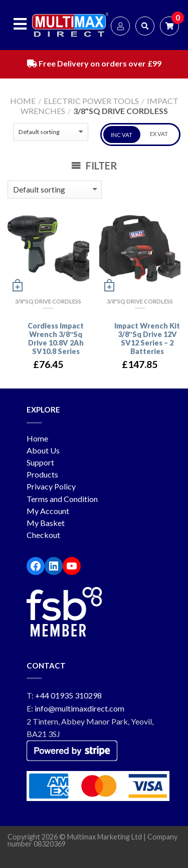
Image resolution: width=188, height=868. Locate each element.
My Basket (46, 523)
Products (42, 474)
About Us (43, 450)
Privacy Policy (51, 486)
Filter (94, 165)
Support (40, 462)
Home (23, 101)
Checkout (43, 535)
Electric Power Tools (91, 101)
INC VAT (122, 135)
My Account (48, 511)
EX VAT (159, 134)
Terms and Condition (62, 499)
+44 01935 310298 (68, 695)
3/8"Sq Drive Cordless (48, 301)
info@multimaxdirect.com (79, 708)
